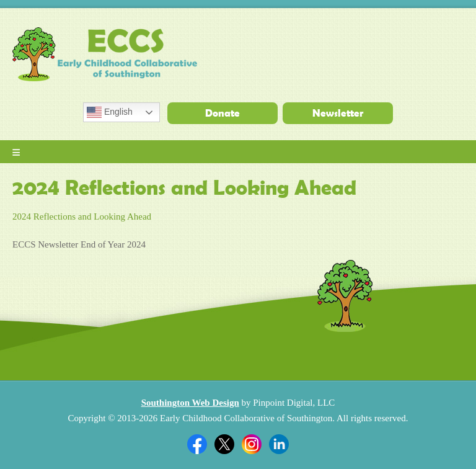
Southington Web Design (190, 403)
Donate (223, 113)
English (110, 112)
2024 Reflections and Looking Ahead (82, 217)
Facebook (197, 444)
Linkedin (279, 444)
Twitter (224, 444)
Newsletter (338, 113)
